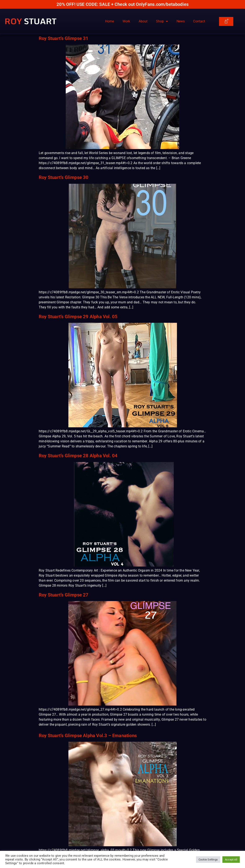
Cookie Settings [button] (208, 860)
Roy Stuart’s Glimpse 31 (64, 38)
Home (110, 21)
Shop (162, 21)
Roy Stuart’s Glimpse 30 (64, 177)
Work (126, 21)
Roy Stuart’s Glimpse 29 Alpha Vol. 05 (78, 317)
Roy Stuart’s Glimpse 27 (64, 595)
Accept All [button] (231, 860)
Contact (199, 21)
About (143, 21)
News (181, 21)
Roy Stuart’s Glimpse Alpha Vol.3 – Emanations (88, 736)
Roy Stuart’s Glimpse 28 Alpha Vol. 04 (78, 456)
